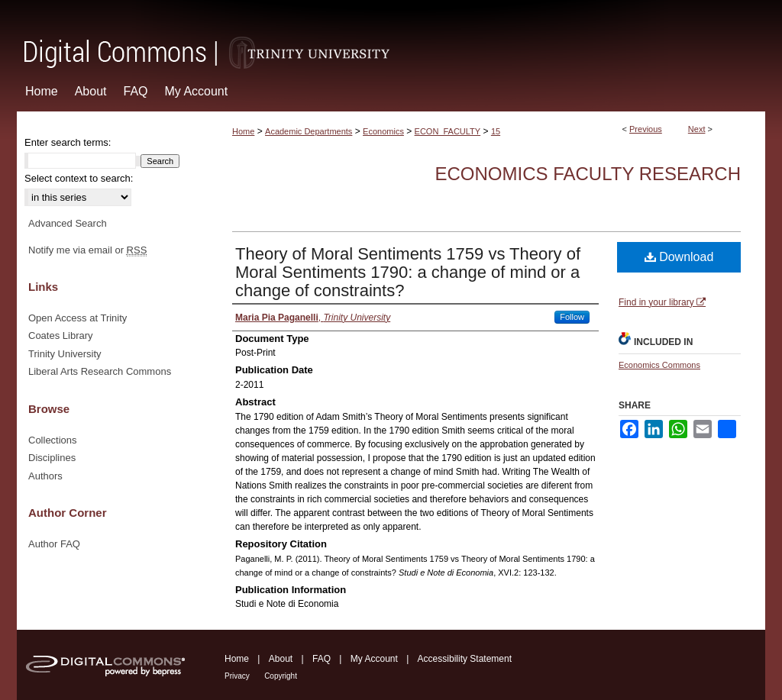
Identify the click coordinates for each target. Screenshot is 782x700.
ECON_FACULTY (448, 131)
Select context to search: (79, 178)
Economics (383, 131)
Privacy (237, 676)
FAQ (322, 659)
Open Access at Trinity (78, 318)
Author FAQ (54, 544)
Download (679, 257)
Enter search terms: (68, 142)
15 (496, 131)
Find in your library (662, 302)
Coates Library (61, 335)
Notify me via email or (87, 250)
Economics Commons (659, 365)
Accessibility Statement (465, 659)
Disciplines (52, 458)
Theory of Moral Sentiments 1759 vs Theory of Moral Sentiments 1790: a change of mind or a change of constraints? (408, 272)
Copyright (281, 676)
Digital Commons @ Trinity (391, 35)
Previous (646, 129)
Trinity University (65, 354)
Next (697, 129)
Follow (572, 317)
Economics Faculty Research (588, 174)
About (281, 659)
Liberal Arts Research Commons (100, 371)
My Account (374, 659)
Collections (53, 440)
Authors (45, 476)
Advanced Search (68, 223)
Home (243, 131)
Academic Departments (309, 131)
